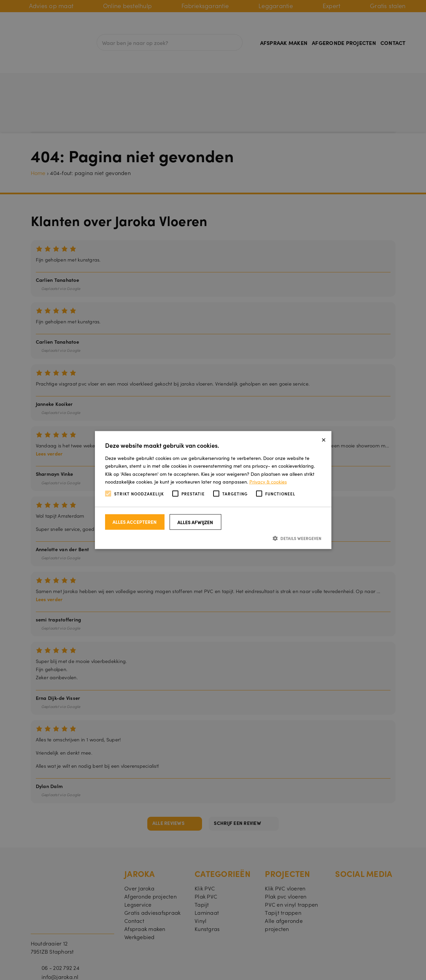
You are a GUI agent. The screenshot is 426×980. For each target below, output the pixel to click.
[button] (213, 538)
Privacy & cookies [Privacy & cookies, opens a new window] (268, 481)
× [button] (324, 439)
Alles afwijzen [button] (195, 522)
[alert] (213, 490)
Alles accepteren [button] (135, 522)
